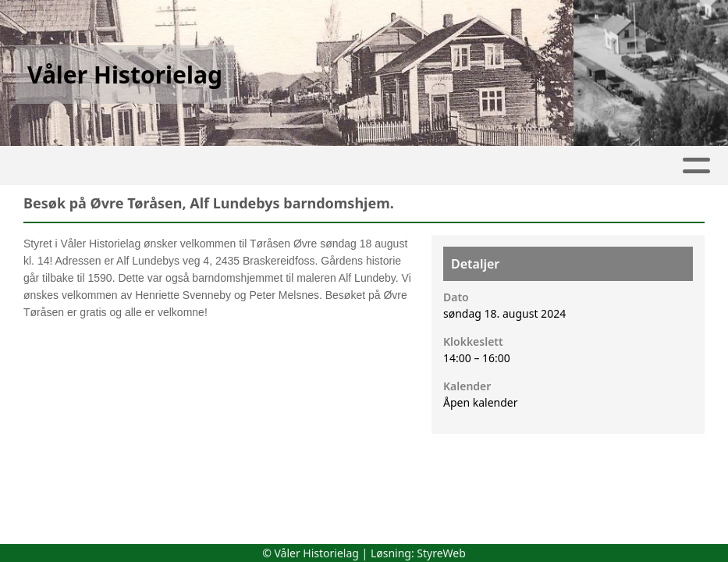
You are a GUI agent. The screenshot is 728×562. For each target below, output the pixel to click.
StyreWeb (441, 553)
